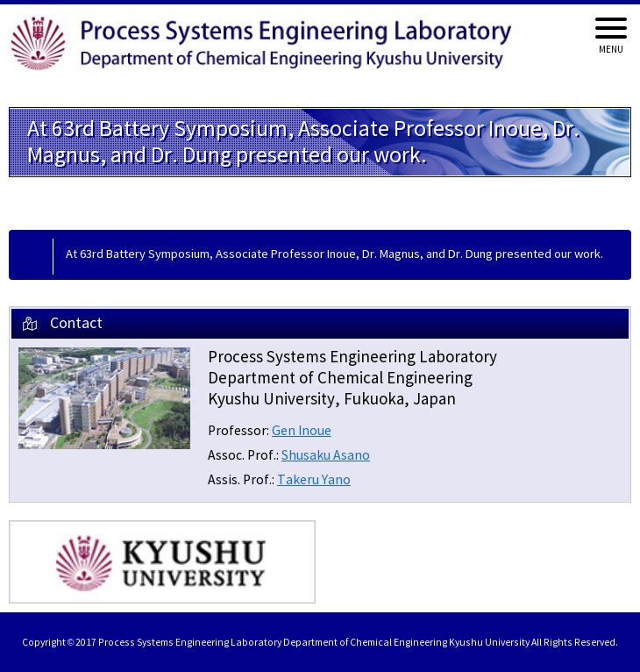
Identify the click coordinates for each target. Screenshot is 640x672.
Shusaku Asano (326, 456)
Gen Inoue (302, 431)
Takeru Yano (314, 480)
